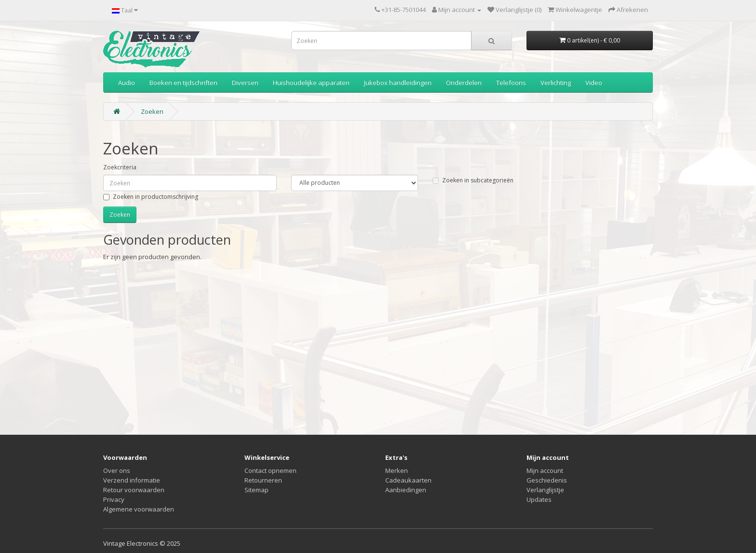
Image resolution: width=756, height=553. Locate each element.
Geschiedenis (547, 480)
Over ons (117, 470)
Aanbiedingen (406, 490)
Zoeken (152, 111)
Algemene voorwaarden (139, 509)
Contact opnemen (270, 470)
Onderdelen (464, 83)
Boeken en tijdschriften (183, 83)
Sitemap (256, 490)
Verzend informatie (132, 480)
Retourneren (263, 480)
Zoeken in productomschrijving (151, 197)
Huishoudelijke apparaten (311, 83)
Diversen (245, 83)
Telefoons (511, 83)
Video (594, 83)
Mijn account (545, 470)
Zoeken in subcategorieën (473, 180)
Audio (127, 83)
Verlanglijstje (545, 490)
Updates (539, 499)
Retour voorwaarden (134, 490)
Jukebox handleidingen (398, 83)
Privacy (114, 499)
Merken (397, 470)
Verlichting (556, 83)
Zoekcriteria (120, 167)
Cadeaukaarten (408, 480)
